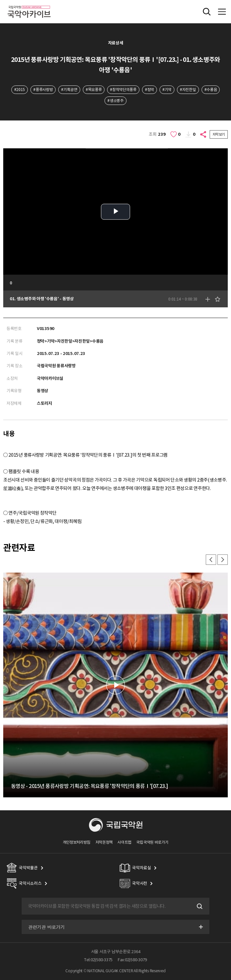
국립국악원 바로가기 (152, 842)
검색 (199, 906)
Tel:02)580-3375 (98, 960)
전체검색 (207, 12)
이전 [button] (211, 560)
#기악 (167, 90)
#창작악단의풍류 (123, 90)
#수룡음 (211, 90)
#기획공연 (69, 90)
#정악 (149, 90)
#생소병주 (115, 101)
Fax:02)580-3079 (132, 960)
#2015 (20, 90)
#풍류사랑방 (43, 90)
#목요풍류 (94, 90)
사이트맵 (124, 842)
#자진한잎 (188, 90)
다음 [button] (223, 560)
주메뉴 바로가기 (0, 0)
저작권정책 (104, 842)
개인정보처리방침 (77, 842)
